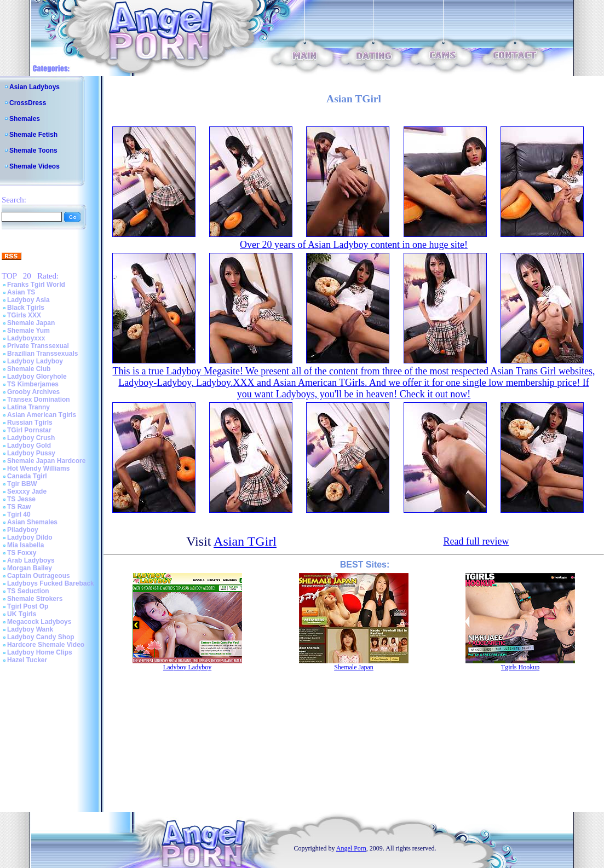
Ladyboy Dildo (30, 537)
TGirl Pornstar (29, 430)
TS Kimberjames (33, 384)
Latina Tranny (28, 407)
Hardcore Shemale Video (46, 645)
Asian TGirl (245, 541)
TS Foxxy (22, 553)
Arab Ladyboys (31, 560)
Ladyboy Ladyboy (35, 361)
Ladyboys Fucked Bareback (51, 583)
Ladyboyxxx (26, 338)
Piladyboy (23, 530)
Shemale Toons (33, 151)
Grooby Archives (33, 392)
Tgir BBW (22, 484)
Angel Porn (351, 848)
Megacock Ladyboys (39, 622)
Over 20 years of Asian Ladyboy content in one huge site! (354, 245)
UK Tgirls (22, 614)
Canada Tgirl (27, 476)
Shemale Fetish (33, 135)
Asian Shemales (32, 522)
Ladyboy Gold (29, 445)
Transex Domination (39, 400)
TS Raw (19, 507)
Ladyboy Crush (31, 438)
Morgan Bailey (30, 568)
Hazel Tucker (27, 660)
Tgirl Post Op (28, 606)
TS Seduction (28, 591)
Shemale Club (29, 369)
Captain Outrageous (39, 576)
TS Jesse (21, 499)
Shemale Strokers (35, 599)
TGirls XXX (24, 315)
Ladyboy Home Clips (40, 652)
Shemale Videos (34, 166)
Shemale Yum (28, 331)
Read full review (476, 541)
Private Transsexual (38, 346)
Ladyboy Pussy (31, 453)
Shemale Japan (31, 323)
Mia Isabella (25, 545)
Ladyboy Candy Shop (41, 637)
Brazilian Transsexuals (42, 354)
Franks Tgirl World (36, 285)
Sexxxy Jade (27, 491)
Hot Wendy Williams (38, 468)
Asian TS (21, 292)
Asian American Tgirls (42, 415)
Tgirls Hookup (520, 667)
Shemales (25, 119)
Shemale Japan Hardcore (46, 461)
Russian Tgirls (30, 423)
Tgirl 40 (19, 514)
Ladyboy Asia (28, 300)
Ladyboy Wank (30, 629)
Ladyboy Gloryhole (37, 377)
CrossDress (28, 103)
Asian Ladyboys (34, 87)
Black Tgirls (26, 308)
